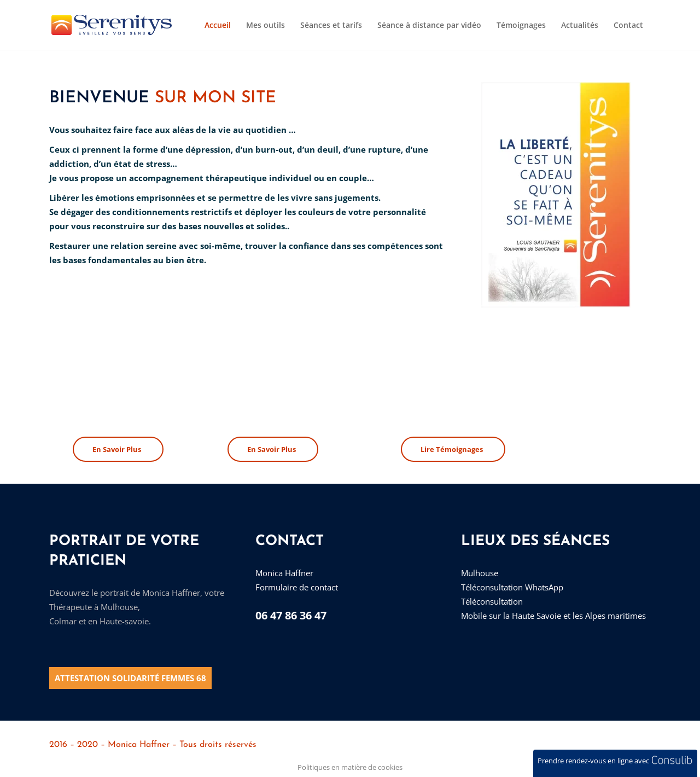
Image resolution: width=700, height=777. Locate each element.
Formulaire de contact (297, 587)
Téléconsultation (492, 601)
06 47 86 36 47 (291, 615)
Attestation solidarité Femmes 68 (130, 678)
